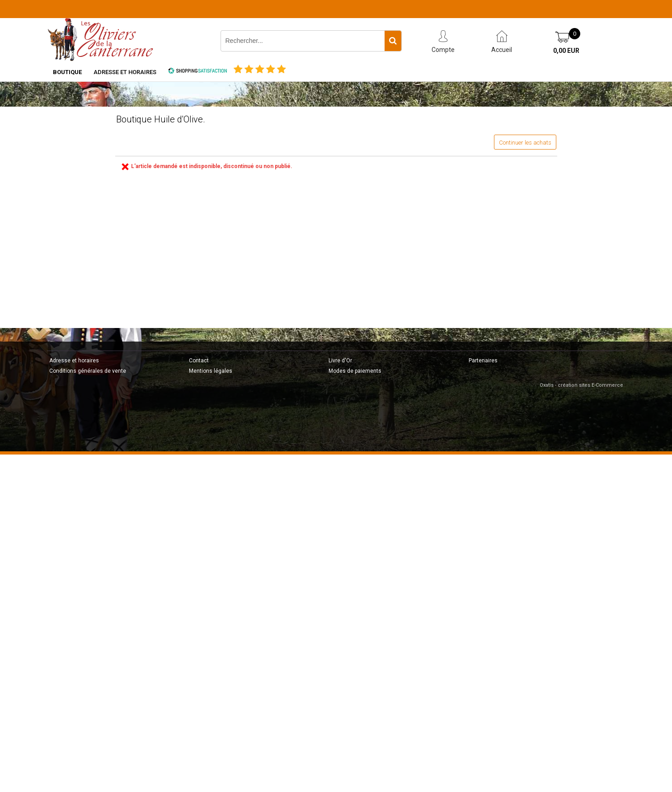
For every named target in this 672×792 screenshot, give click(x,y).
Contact (199, 361)
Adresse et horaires (125, 72)
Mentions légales (211, 371)
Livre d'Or (340, 361)
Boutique (67, 72)
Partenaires (483, 361)
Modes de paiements (355, 371)
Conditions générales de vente (88, 371)
